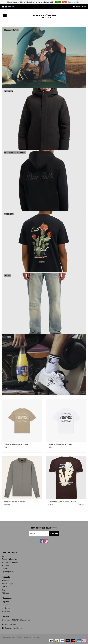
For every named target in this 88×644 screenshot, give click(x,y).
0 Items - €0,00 (80, 7)
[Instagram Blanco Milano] (46, 541)
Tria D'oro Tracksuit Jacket (14, 502)
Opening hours (8, 572)
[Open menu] (5, 15)
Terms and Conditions (10, 562)
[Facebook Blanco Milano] (42, 541)
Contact (5, 568)
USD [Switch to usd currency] (14, 7)
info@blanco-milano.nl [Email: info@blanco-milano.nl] (14, 628)
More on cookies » (74, 2)
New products (7, 583)
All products (7, 580)
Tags (4, 590)
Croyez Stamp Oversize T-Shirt (16, 444)
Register (5, 602)
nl (3, 7)
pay (3, 556)
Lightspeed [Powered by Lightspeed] (36, 637)
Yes (58, 2)
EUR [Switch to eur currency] (10, 7)
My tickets (6, 608)
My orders (6, 605)
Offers (4, 587)
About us (5, 565)
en (6, 7)
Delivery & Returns (9, 559)
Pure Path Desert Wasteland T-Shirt (62, 502)
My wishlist (6, 611)
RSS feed (5, 593)
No (64, 2)
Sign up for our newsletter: (44, 528)
